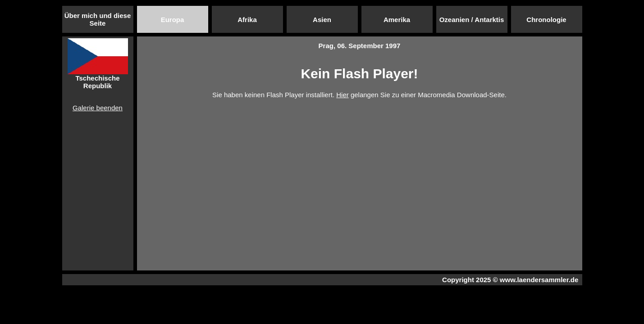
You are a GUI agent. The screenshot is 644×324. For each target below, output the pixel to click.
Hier (343, 95)
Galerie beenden (98, 108)
